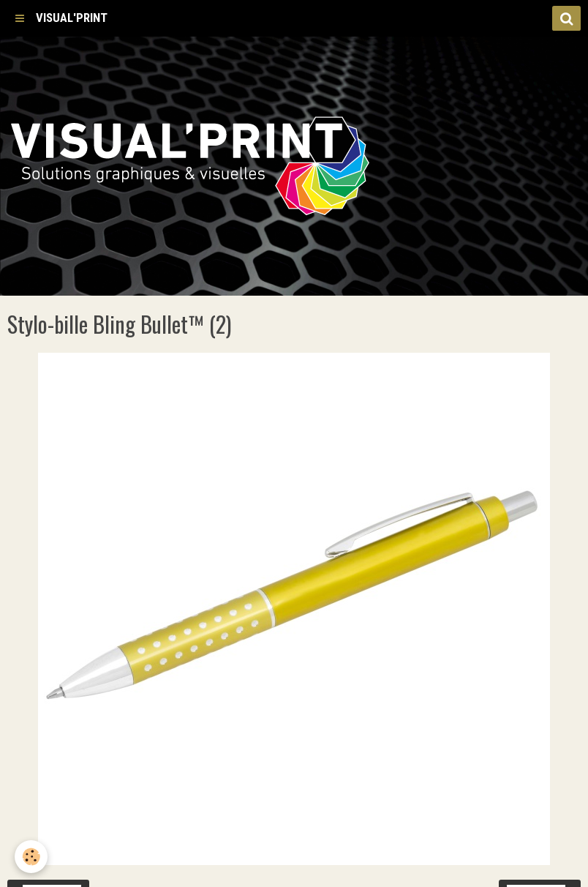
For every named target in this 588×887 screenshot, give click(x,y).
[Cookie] (31, 857)
